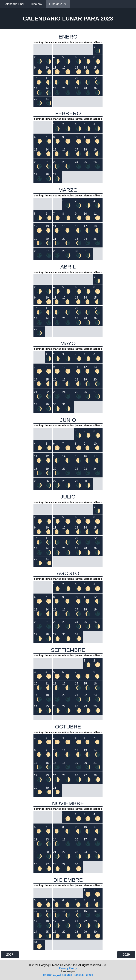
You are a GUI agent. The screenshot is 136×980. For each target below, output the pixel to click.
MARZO (68, 190)
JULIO (68, 497)
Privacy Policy (68, 968)
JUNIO (68, 420)
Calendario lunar (14, 4)
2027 (10, 955)
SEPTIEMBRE (68, 650)
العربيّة (57, 975)
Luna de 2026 (58, 4)
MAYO (68, 343)
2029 (126, 955)
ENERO (68, 37)
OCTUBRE (68, 727)
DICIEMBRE (68, 880)
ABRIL (68, 267)
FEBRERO (68, 113)
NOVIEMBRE (68, 803)
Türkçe (89, 975)
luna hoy (37, 4)
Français (78, 975)
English (48, 975)
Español (67, 975)
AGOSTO (68, 573)
